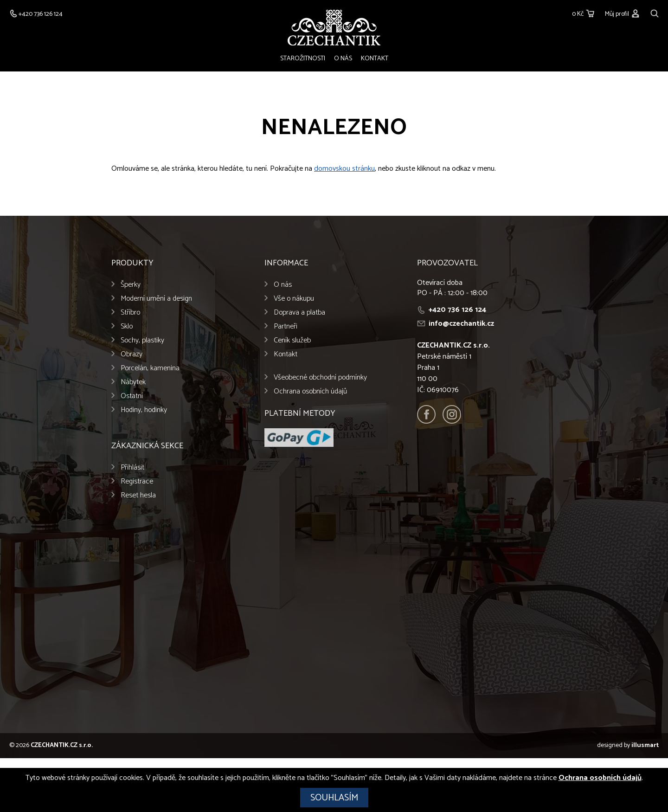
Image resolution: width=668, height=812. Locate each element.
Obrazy (132, 354)
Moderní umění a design (156, 299)
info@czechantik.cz (461, 324)
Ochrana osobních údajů (310, 391)
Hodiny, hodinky (144, 410)
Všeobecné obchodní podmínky (320, 377)
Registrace (137, 481)
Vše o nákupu (294, 299)
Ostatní (132, 396)
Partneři (286, 326)
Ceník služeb (292, 340)
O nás (343, 59)
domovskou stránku (344, 169)
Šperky (131, 285)
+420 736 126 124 (457, 310)
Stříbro (130, 313)
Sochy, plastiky (142, 340)
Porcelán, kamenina (150, 368)
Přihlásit (132, 467)
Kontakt (375, 59)
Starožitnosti (303, 59)
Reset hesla (138, 495)
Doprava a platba (299, 313)
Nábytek (133, 382)
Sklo (127, 326)
